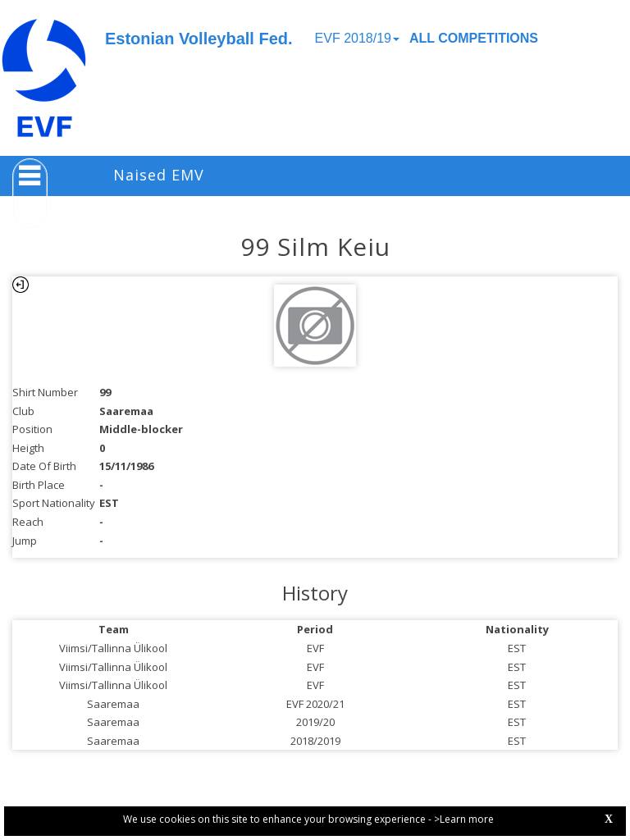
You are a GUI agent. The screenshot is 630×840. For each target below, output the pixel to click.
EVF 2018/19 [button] (357, 38)
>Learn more (464, 819)
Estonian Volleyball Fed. (199, 39)
